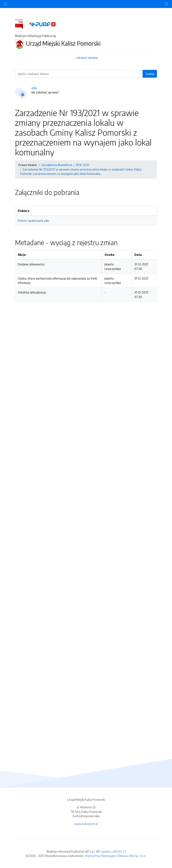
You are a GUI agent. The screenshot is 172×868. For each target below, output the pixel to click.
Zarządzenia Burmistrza (57, 165)
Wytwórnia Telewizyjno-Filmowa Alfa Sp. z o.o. (116, 856)
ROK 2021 (83, 165)
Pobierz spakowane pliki (33, 221)
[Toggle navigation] (166, 4)
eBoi (34, 88)
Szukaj (150, 74)
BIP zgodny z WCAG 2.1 (111, 851)
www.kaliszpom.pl (86, 824)
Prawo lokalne (28, 165)
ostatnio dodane (87, 58)
